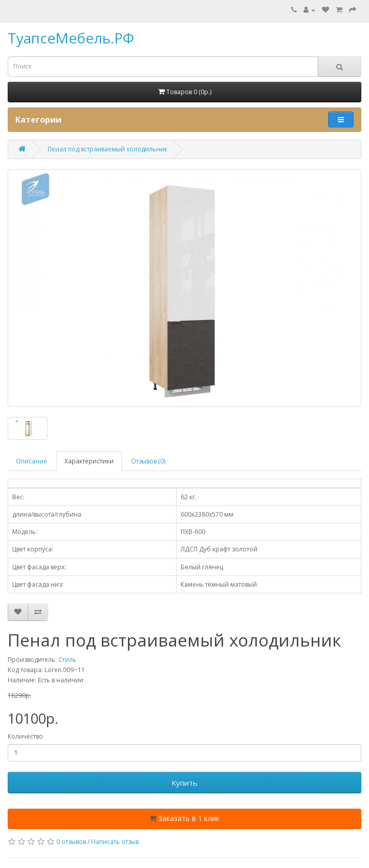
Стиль (67, 660)
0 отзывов (71, 842)
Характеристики (89, 461)
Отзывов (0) (148, 461)
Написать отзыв (115, 842)
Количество (25, 736)
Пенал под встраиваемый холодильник (107, 149)
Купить (184, 783)
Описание (31, 461)
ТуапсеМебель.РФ (71, 38)
